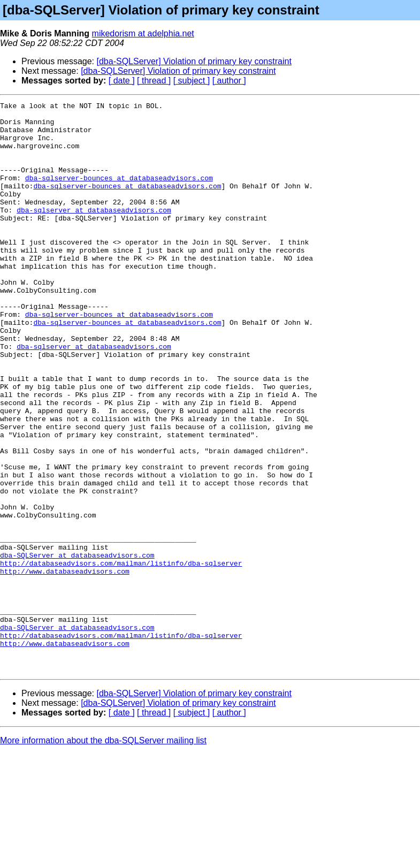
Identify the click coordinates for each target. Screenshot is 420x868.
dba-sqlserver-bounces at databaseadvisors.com (119, 194)
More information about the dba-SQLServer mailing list (103, 854)
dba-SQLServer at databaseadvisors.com (77, 646)
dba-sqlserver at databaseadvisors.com (94, 232)
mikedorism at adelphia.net (143, 33)
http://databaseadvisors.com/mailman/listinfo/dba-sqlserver (121, 656)
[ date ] (122, 81)
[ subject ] (192, 81)
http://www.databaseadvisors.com (65, 666)
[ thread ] (154, 81)
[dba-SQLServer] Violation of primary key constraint (194, 61)
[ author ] (229, 81)
